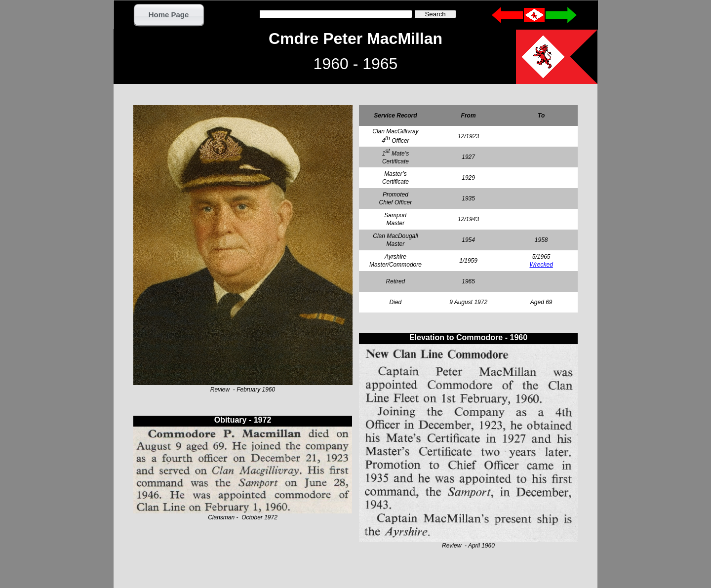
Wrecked (541, 265)
